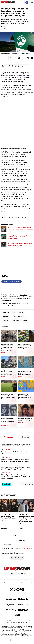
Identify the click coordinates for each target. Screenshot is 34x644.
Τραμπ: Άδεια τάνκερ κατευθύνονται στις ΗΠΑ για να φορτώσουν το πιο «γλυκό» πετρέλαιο (16, 445)
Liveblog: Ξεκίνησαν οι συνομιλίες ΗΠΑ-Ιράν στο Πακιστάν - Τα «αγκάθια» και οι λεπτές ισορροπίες (16, 460)
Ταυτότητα (3, 582)
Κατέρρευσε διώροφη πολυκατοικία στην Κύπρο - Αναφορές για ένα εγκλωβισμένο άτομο (8, 372)
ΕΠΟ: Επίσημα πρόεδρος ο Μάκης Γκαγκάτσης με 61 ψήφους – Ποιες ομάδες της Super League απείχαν (20, 229)
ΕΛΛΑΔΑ (25, 320)
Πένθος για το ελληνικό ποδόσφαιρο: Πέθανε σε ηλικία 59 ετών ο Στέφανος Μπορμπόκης (8, 396)
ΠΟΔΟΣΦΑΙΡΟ (4, 58)
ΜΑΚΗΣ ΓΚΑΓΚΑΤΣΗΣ (19, 316)
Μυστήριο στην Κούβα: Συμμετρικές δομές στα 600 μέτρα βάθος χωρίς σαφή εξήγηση (16, 468)
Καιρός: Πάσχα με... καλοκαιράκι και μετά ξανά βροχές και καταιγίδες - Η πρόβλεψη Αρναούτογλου (25, 372)
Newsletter (13, 303)
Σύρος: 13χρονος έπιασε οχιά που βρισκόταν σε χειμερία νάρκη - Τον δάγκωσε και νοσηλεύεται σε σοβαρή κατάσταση (8, 347)
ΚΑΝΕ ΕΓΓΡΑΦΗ (17, 558)
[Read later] (32, 58)
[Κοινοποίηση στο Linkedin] (22, 66)
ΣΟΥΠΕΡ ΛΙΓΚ (6, 320)
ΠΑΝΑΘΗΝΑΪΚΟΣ (6, 316)
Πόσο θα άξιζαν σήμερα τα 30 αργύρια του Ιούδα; (25, 419)
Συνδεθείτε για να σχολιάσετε (11, 281)
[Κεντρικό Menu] (32, 2)
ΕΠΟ (14, 312)
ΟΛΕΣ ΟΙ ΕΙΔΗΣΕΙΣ (28, 484)
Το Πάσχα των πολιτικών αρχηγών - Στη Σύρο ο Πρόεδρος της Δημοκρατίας (8, 517)
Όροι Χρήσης (11, 582)
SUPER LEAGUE (16, 320)
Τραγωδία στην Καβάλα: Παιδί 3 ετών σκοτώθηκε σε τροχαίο (16, 453)
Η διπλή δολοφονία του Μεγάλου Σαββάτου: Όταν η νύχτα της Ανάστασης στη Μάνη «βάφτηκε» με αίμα (8, 421)
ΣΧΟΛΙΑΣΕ (21, 58)
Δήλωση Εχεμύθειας (21, 582)
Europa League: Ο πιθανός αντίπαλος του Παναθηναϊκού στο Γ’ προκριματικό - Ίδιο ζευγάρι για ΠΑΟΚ (18, 237)
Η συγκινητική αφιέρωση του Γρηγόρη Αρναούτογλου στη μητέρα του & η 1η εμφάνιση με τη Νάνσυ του (26, 519)
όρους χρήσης (27, 548)
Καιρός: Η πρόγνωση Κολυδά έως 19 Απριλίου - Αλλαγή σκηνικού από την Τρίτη (25, 396)
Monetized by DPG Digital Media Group (22, 620)
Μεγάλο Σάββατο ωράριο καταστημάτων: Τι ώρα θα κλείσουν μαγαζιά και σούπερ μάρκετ (25, 347)
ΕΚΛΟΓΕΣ (21, 312)
